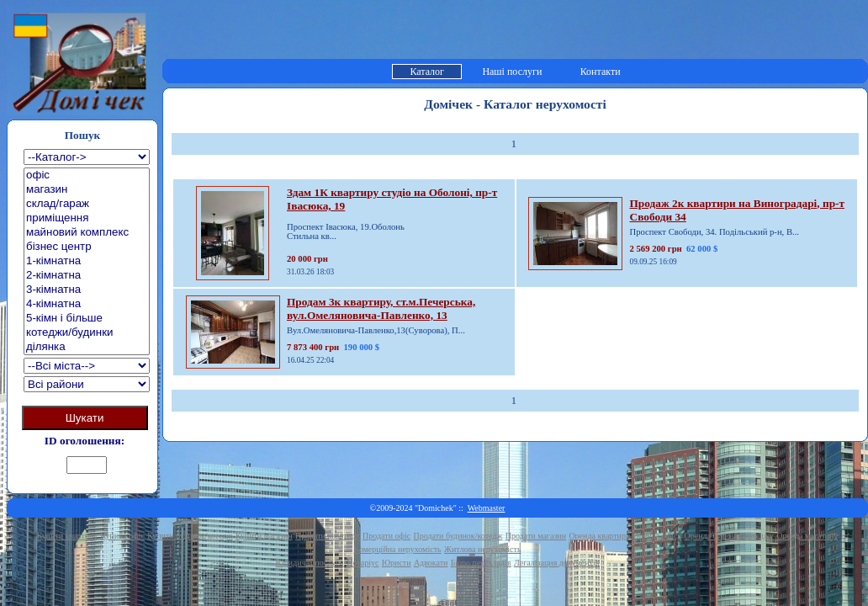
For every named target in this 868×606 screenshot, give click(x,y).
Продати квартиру (328, 536)
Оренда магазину (807, 536)
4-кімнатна (87, 304)
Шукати (85, 418)
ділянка (87, 347)
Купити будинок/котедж (190, 536)
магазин (87, 190)
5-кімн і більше (87, 319)
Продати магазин (536, 536)
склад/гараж (87, 204)
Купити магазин (264, 536)
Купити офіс (122, 536)
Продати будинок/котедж (458, 536)
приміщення (87, 218)
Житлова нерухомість (483, 549)
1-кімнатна (87, 261)
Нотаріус (363, 563)
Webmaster (487, 508)
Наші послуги (512, 72)
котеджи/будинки (87, 333)
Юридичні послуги (310, 563)
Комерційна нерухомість (398, 549)
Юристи (397, 563)
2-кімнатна (87, 276)
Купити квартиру (67, 536)
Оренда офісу (658, 536)
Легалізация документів (556, 563)
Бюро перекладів (481, 563)
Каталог (427, 72)
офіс (87, 175)
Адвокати (431, 563)
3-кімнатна (87, 290)
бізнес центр (87, 247)
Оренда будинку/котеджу (729, 536)
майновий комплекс (87, 233)
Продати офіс (386, 536)
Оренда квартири (599, 536)
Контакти (601, 72)
